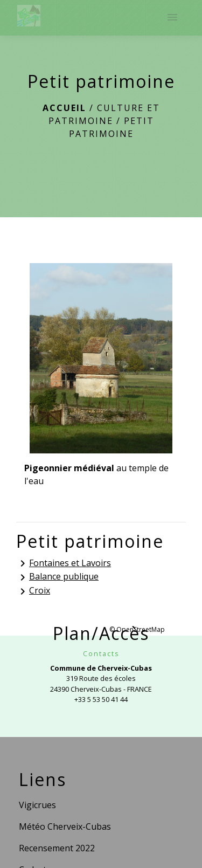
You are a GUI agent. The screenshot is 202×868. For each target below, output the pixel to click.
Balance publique (57, 577)
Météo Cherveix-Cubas (65, 826)
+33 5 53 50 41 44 (101, 699)
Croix (33, 591)
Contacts (101, 654)
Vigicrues (37, 805)
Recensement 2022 (57, 848)
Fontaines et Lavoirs (64, 564)
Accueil (64, 108)
